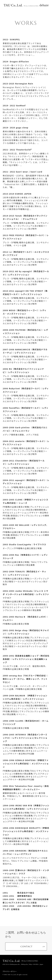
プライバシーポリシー (10, 971)
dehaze (44, 5)
